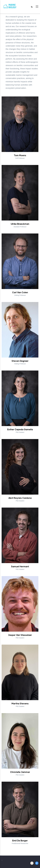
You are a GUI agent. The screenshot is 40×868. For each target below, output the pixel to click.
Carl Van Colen (20, 292)
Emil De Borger (20, 841)
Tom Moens (20, 155)
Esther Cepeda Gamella (20, 429)
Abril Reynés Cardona (20, 498)
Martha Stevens (20, 703)
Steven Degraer (20, 361)
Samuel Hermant (20, 566)
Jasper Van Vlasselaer (20, 635)
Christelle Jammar (20, 772)
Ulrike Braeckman (20, 224)
